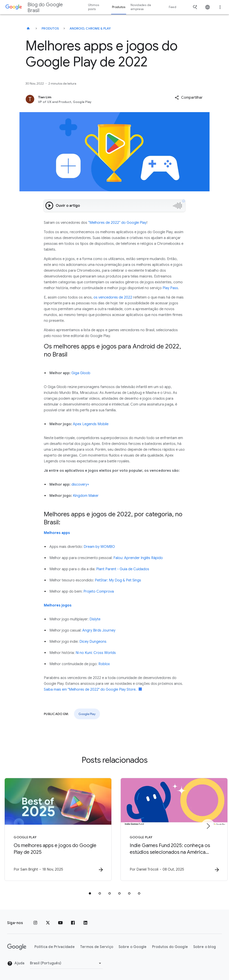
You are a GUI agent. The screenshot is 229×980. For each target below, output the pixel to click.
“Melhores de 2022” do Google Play (117, 223)
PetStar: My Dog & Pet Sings (118, 580)
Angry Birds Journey (99, 630)
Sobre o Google (133, 947)
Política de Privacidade (55, 947)
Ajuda (16, 963)
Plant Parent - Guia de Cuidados (123, 569)
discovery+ (80, 485)
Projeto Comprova (99, 591)
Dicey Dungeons (93, 642)
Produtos (50, 28)
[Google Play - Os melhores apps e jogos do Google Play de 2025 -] (56, 829)
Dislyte (95, 619)
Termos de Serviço (97, 947)
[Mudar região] (66, 963)
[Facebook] (73, 923)
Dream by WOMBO (99, 547)
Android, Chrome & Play (90, 28)
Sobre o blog (205, 947)
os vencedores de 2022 (113, 297)
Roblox (104, 664)
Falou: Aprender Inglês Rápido (138, 558)
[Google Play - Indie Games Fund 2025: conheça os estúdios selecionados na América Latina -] (173, 829)
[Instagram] (35, 923)
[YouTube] (60, 923)
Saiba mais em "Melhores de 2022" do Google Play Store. (93, 690)
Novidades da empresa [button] (141, 7)
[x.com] (48, 923)
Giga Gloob (81, 373)
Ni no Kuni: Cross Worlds (96, 653)
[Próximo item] (208, 826)
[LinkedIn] (85, 923)
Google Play (87, 714)
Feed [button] (173, 7)
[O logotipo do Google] (17, 947)
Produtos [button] (119, 7)
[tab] (90, 893)
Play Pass (170, 288)
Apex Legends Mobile (91, 424)
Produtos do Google (170, 947)
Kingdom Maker (86, 496)
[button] (189, 98)
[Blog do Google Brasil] (28, 28)
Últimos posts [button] (94, 7)
